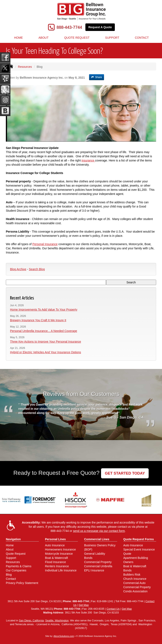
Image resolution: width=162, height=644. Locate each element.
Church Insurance (135, 579)
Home (18, 38)
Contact (11, 579)
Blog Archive (18, 269)
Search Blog (37, 269)
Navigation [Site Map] (13, 539)
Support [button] (112, 38)
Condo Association (135, 591)
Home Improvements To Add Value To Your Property (44, 310)
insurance (88, 160)
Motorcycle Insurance (59, 554)
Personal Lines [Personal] (56, 539)
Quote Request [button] (77, 38)
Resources (25, 67)
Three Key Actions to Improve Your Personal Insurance (46, 342)
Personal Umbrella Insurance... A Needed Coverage (44, 331)
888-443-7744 (69, 27)
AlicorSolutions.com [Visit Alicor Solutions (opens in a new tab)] (64, 636)
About (43, 38)
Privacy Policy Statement (22, 583)
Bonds (88, 558)
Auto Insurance (55, 545)
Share (97, 77)
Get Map (84, 605)
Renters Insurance (57, 566)
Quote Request (16, 554)
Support (11, 558)
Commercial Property (98, 562)
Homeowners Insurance (61, 549)
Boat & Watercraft (57, 558)
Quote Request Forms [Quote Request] (139, 539)
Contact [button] (142, 38)
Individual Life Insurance (61, 570)
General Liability (95, 554)
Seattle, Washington (57, 621)
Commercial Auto (135, 583)
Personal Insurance (45, 244)
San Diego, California (31, 621)
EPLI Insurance (94, 570)
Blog (9, 575)
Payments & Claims (19, 566)
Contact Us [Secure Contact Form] (113, 609)
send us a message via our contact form (99, 531)
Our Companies (16, 570)
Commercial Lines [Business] (97, 539)
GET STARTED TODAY (125, 473)
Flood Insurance (56, 562)
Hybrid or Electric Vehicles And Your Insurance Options (46, 352)
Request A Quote (100, 27)
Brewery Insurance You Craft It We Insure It (38, 320)
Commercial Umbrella (98, 566)
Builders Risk (132, 575)
